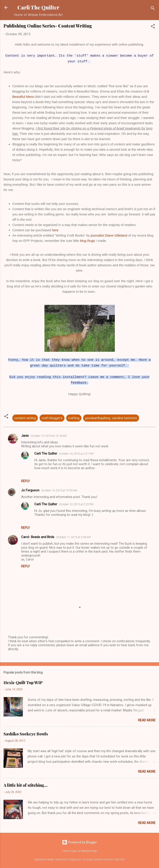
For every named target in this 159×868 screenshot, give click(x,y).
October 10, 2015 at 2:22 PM (76, 504)
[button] (153, 27)
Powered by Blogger (79, 842)
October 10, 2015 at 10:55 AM (59, 490)
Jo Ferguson (30, 490)
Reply (26, 481)
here (55, 230)
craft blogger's (52, 418)
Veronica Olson (89, 851)
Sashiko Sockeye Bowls (26, 734)
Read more (147, 720)
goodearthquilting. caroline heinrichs (111, 418)
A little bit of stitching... (26, 785)
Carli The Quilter (38, 7)
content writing (25, 418)
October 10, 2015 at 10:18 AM (49, 436)
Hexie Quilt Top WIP (23, 683)
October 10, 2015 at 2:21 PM (76, 454)
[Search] (153, 9)
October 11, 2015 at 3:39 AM (73, 537)
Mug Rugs (87, 241)
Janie (25, 436)
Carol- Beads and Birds (38, 537)
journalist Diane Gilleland (109, 235)
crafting (74, 418)
